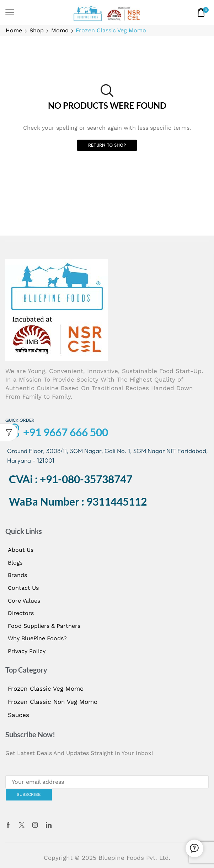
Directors (21, 613)
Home (14, 30)
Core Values (24, 601)
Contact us (23, 588)
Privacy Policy (27, 651)
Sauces (18, 715)
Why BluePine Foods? (37, 638)
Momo (60, 30)
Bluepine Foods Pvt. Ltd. (135, 858)
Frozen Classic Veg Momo (46, 689)
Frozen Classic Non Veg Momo (53, 702)
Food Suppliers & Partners (44, 626)
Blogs (15, 563)
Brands (17, 575)
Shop (37, 30)
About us (21, 550)
